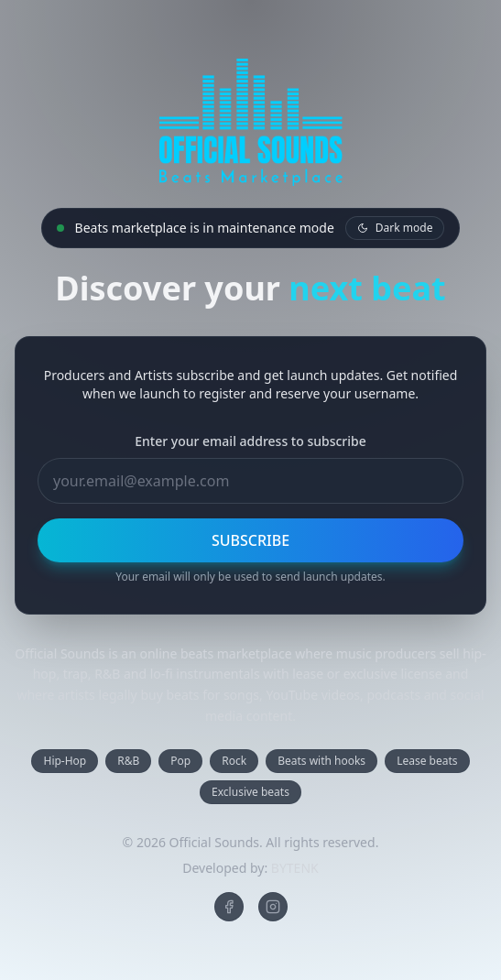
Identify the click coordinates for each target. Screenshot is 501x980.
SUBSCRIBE (250, 540)
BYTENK (295, 868)
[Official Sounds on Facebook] (229, 907)
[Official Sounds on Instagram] (273, 907)
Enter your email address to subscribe (250, 441)
